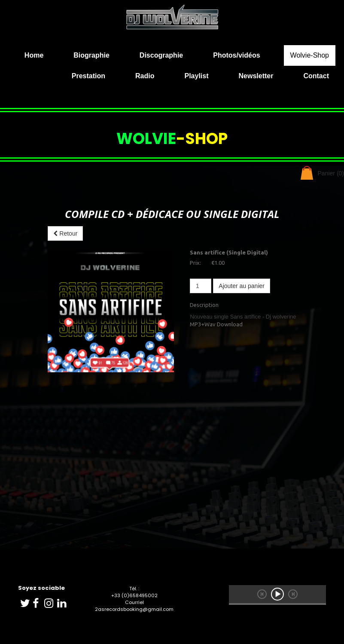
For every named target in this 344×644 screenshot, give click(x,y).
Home (34, 55)
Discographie (161, 55)
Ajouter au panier (242, 286)
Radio (145, 76)
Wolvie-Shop (310, 55)
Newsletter (256, 76)
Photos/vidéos (236, 55)
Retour (65, 233)
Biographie (91, 55)
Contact (316, 76)
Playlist (196, 76)
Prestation (88, 76)
